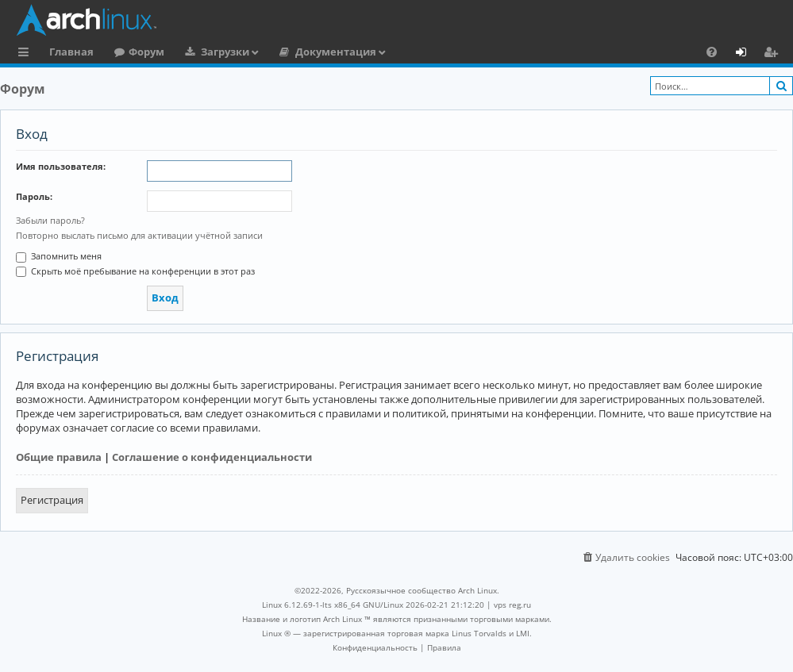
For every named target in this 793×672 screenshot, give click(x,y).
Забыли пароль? (50, 220)
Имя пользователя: (61, 166)
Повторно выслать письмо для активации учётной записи (139, 235)
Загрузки (225, 52)
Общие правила (59, 457)
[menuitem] (712, 52)
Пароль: (34, 196)
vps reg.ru (512, 605)
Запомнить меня (59, 256)
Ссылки (27, 54)
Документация (336, 52)
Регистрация (52, 500)
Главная (71, 52)
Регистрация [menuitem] (774, 54)
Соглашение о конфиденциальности (212, 457)
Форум (146, 52)
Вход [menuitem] (747, 54)
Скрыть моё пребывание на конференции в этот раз (135, 271)
